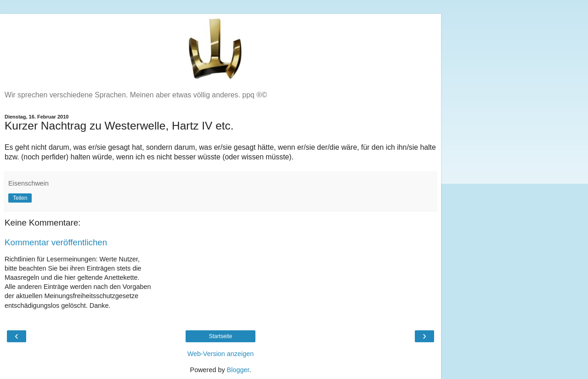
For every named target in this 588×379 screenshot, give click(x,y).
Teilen (20, 198)
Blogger (238, 370)
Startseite (221, 336)
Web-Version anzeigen (221, 354)
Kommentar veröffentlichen (56, 242)
